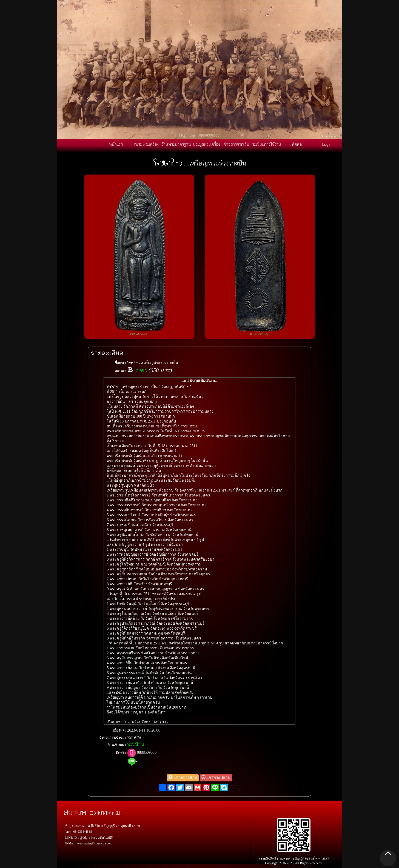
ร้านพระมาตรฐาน (176, 144)
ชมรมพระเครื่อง (146, 144)
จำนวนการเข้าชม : (113, 738)
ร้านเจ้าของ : (117, 745)
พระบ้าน (136, 744)
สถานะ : (121, 371)
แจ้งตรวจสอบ (183, 778)
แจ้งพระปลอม (216, 778)
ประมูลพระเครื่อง (206, 144)
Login (327, 144)
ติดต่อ (297, 144)
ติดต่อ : (121, 753)
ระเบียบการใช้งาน (267, 144)
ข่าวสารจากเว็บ (236, 144)
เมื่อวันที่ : (120, 730)
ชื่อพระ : (121, 363)
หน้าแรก (116, 144)
